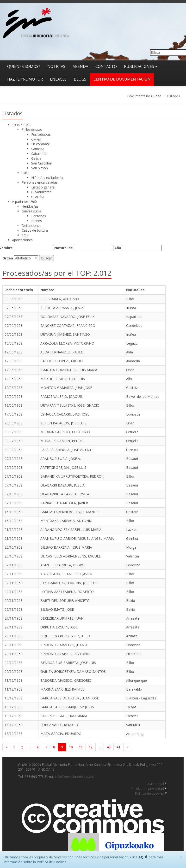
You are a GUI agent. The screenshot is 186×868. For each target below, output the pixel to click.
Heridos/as (30, 206)
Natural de (64, 248)
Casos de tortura (35, 230)
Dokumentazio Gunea (144, 96)
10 (71, 747)
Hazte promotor (25, 79)
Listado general (43, 187)
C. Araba (38, 197)
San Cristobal (41, 163)
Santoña (38, 149)
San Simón (40, 168)
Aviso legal (156, 784)
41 (118, 747)
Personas (39, 216)
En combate (41, 144)
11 (81, 747)
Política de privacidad (148, 789)
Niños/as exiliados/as (48, 178)
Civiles (36, 139)
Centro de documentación (122, 79)
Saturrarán (39, 154)
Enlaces (58, 79)
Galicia (36, 158)
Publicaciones (141, 66)
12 (91, 747)
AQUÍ (143, 857)
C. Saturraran (41, 192)
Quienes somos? (24, 66)
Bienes (37, 221)
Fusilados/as (41, 134)
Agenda (80, 66)
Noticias (56, 66)
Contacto (106, 66)
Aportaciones (22, 240)
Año (118, 248)
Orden (8, 258)
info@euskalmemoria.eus (75, 777)
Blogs (80, 79)
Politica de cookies (150, 793)
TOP (25, 235)
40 (109, 747)
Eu (180, 44)
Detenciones (31, 226)
